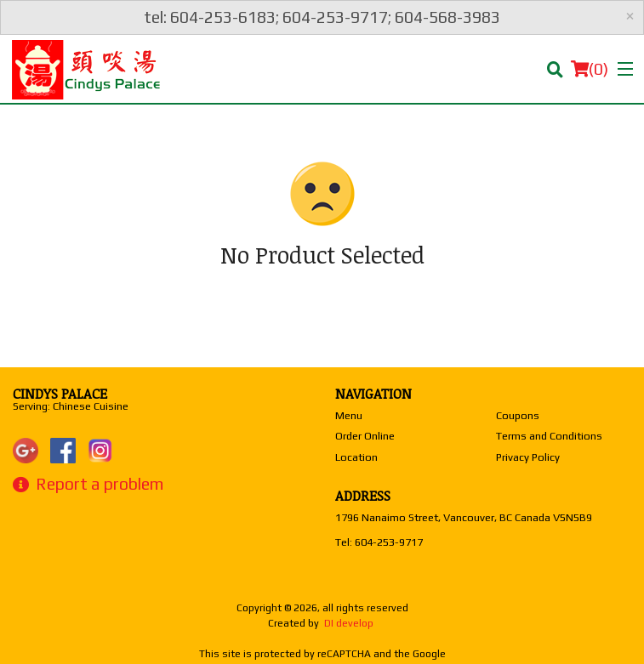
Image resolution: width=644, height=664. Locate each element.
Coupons (518, 415)
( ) (590, 69)
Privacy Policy (528, 457)
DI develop (349, 623)
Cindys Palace (60, 394)
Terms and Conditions (549, 436)
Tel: (379, 542)
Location (356, 457)
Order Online (365, 436)
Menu (349, 415)
